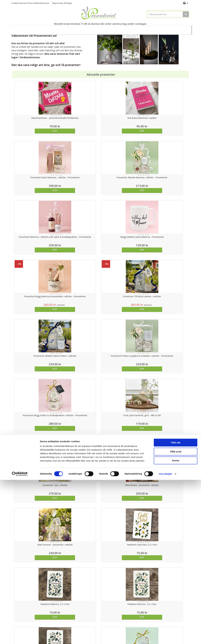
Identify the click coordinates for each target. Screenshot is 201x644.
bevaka (78, 449)
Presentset (99, 29)
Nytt (17, 29)
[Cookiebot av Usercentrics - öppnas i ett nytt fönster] (20, 638)
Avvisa (176, 625)
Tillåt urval (176, 616)
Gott (168, 29)
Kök (145, 29)
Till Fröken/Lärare (53, 29)
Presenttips (118, 29)
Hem (133, 29)
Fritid (156, 29)
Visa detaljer (165, 638)
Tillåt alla (176, 607)
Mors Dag (32, 29)
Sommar (83, 29)
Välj (34, 449)
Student (70, 29)
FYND (100, 36)
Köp (34, 131)
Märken (182, 29)
